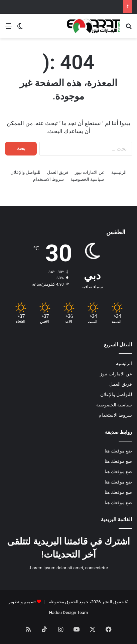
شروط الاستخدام (48, 179)
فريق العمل (58, 172)
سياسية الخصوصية (87, 179)
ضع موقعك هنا (118, 451)
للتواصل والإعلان (25, 172)
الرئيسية (119, 172)
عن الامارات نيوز (90, 172)
